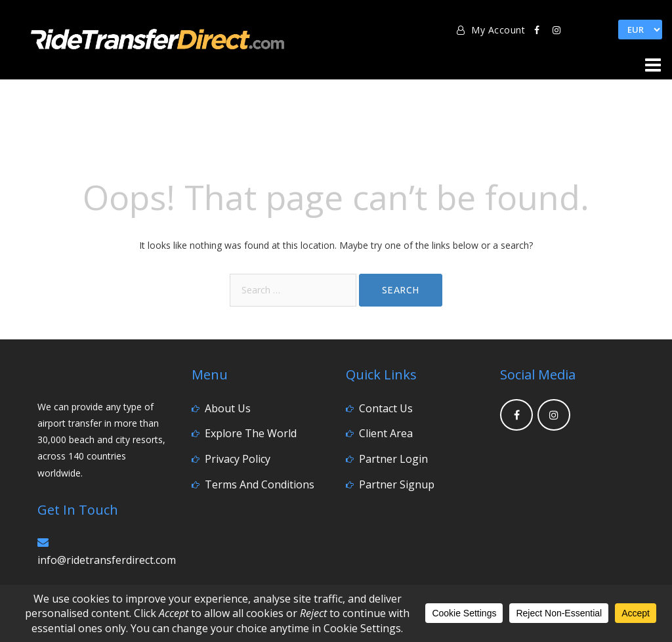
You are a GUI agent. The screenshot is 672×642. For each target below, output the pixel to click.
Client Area (386, 433)
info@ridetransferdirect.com (107, 560)
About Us (228, 408)
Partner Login (393, 459)
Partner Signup (397, 484)
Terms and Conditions (260, 484)
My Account (491, 30)
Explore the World (251, 433)
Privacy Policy (238, 459)
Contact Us (386, 408)
